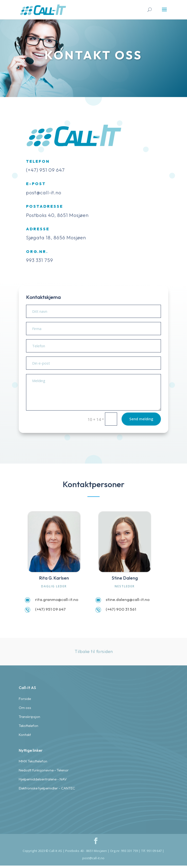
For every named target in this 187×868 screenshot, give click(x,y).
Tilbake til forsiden (94, 651)
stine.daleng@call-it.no (128, 599)
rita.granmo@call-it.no (57, 599)
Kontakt (25, 849)
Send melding (132, 423)
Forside (25, 813)
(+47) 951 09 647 (50, 609)
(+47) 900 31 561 (121, 609)
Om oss (25, 822)
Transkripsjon (29, 831)
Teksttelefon (28, 840)
